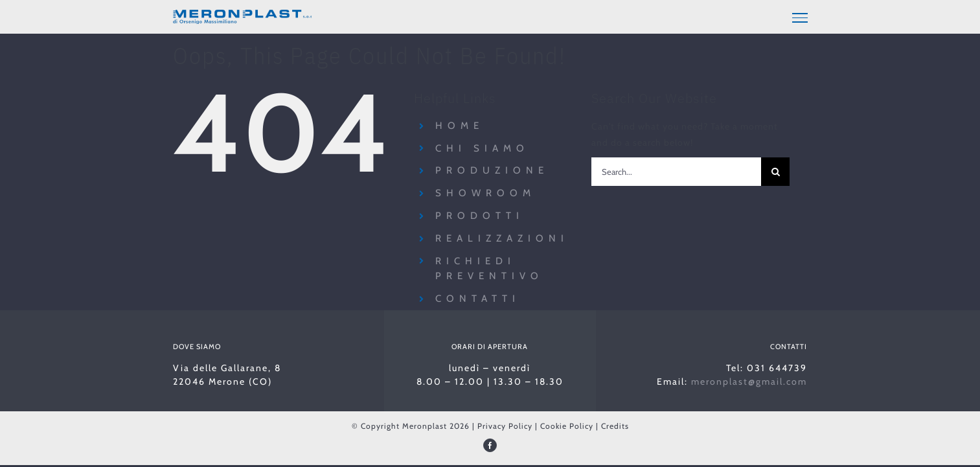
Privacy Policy (505, 426)
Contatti (478, 299)
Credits (615, 426)
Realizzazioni (502, 238)
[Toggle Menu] (800, 17)
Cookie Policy (567, 426)
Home (460, 126)
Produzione (492, 170)
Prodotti (480, 216)
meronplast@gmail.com (749, 382)
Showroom (485, 193)
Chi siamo (482, 148)
